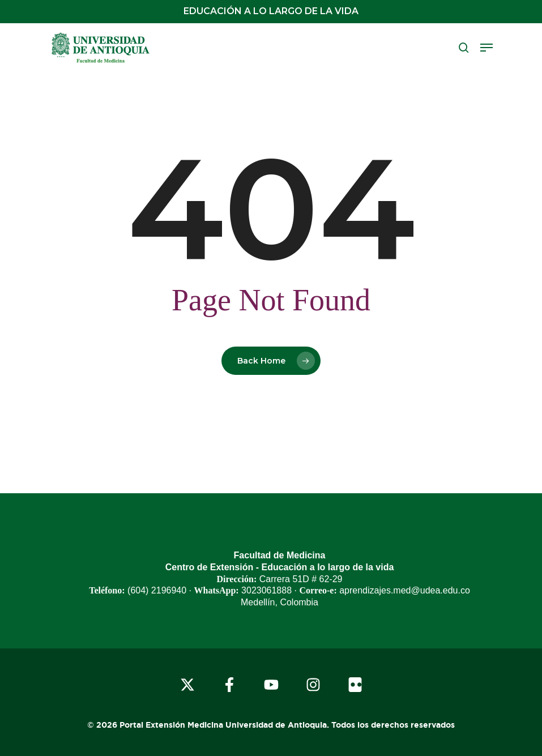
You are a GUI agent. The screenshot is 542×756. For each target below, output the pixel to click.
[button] (486, 48)
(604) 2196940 (157, 590)
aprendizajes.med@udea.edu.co (405, 590)
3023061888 (266, 590)
